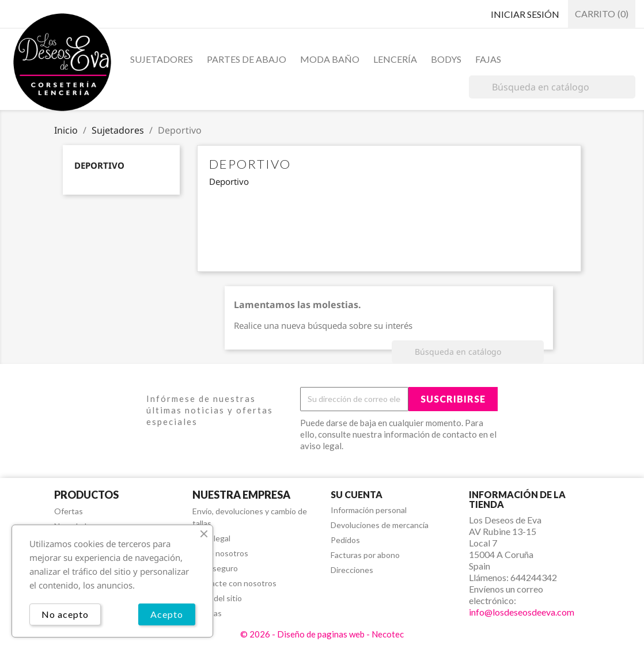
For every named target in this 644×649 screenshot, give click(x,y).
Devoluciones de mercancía (380, 525)
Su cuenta (357, 494)
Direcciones (352, 570)
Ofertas (69, 511)
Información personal (369, 510)
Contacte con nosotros (234, 583)
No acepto (65, 614)
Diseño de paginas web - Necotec (340, 634)
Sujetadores (162, 59)
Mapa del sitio (217, 598)
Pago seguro (215, 568)
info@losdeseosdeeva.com (522, 612)
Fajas (488, 59)
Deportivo (99, 165)
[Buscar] (552, 87)
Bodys (446, 59)
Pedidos (345, 540)
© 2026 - (259, 634)
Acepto (167, 614)
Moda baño (330, 59)
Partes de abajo (247, 59)
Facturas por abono (365, 555)
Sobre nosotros (220, 553)
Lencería (395, 59)
